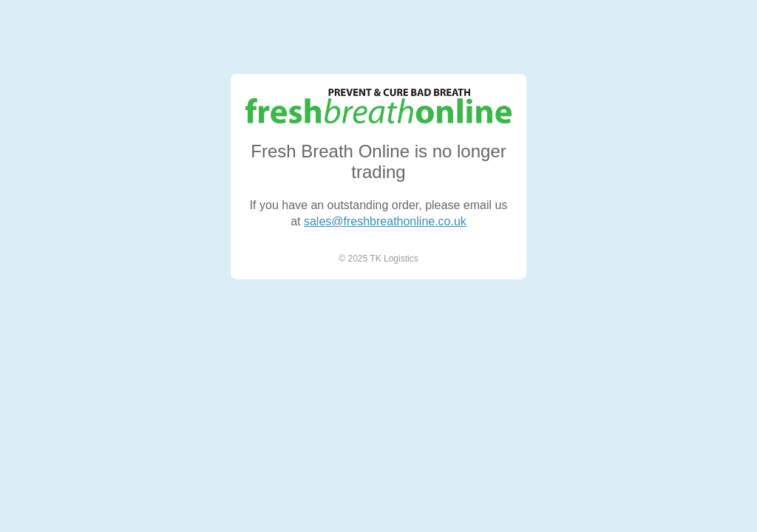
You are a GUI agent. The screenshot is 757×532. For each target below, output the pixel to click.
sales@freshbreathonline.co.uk (385, 221)
